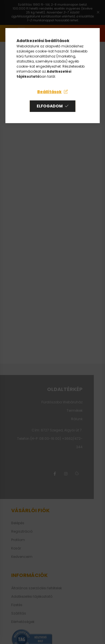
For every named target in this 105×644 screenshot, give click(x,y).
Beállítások (49, 92)
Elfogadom (50, 106)
